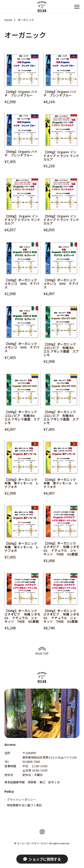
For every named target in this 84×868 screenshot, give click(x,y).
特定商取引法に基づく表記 (24, 805)
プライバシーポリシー (22, 800)
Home (8, 20)
